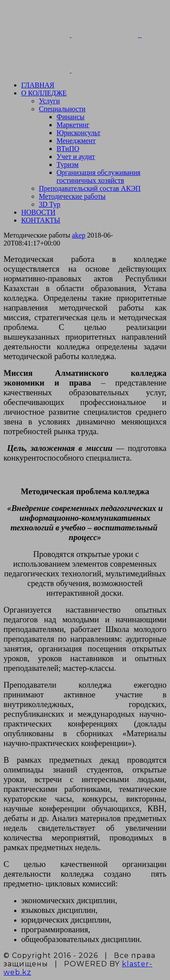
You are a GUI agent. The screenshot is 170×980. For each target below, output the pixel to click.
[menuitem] (94, 85)
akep (79, 235)
